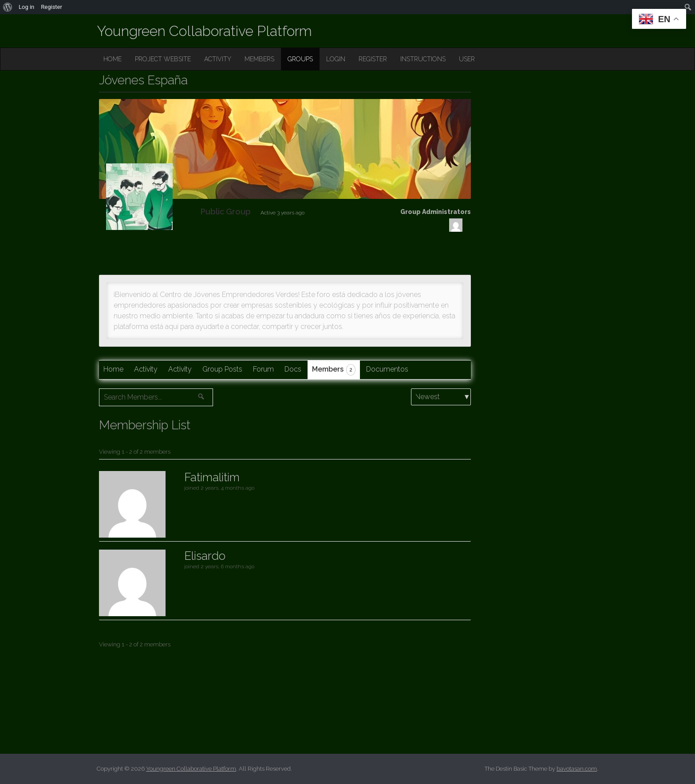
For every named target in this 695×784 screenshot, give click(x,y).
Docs (293, 369)
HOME (113, 59)
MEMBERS (259, 59)
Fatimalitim (212, 477)
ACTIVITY (218, 59)
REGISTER (373, 59)
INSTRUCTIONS (423, 59)
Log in (26, 7)
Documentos (387, 369)
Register (51, 7)
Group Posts (222, 369)
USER (467, 59)
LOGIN (336, 59)
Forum (263, 369)
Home (113, 369)
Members (334, 370)
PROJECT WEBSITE (163, 59)
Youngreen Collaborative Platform (204, 31)
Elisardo (205, 556)
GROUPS (300, 59)
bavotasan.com (577, 769)
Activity (146, 369)
